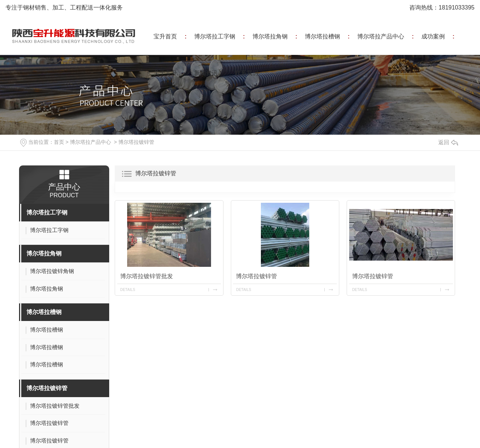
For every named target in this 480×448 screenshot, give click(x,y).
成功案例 (433, 36)
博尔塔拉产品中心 (381, 36)
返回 (448, 142)
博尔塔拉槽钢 (322, 36)
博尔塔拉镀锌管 (136, 142)
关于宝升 (165, 73)
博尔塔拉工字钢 (215, 36)
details (128, 290)
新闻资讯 (206, 73)
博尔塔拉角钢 (270, 36)
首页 (59, 142)
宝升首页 (165, 36)
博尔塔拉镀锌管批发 (147, 276)
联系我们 (247, 73)
